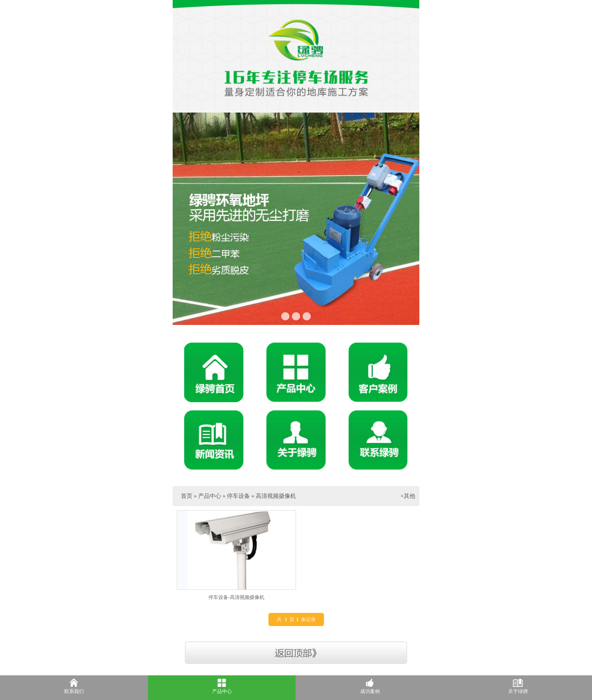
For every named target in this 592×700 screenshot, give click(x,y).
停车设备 (238, 496)
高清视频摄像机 (276, 496)
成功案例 (370, 691)
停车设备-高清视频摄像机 (236, 597)
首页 (187, 496)
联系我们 (74, 691)
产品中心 (210, 496)
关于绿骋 (518, 691)
